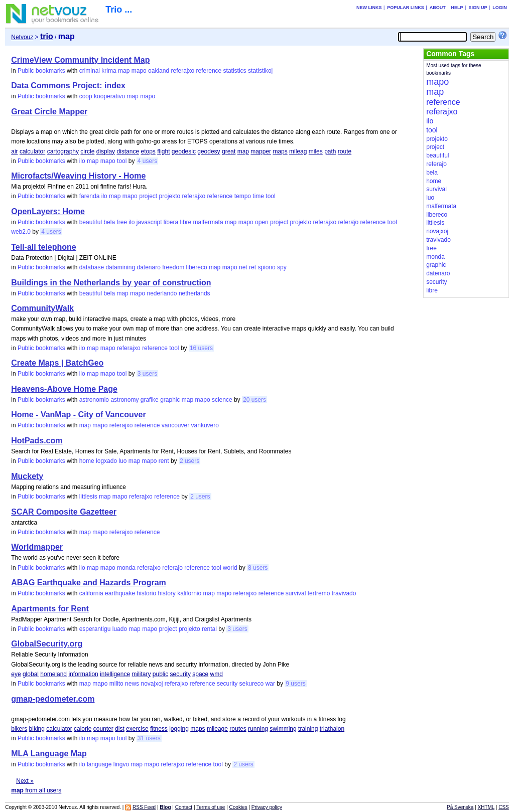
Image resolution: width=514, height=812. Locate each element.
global (31, 674)
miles (316, 151)
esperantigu (95, 629)
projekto (170, 196)
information (83, 674)
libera (171, 222)
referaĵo (349, 222)
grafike (150, 400)
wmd (217, 674)
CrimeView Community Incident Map (80, 60)
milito (116, 684)
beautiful (91, 222)
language (99, 764)
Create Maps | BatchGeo (57, 363)
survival (296, 593)
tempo (243, 196)
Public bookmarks (41, 71)
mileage (217, 729)
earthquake (120, 593)
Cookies (238, 807)
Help (457, 8)
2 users (189, 461)
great (229, 151)
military (141, 674)
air (14, 151)
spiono (266, 267)
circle (87, 151)
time (258, 196)
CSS (504, 807)
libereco (197, 267)
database (92, 267)
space (200, 674)
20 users (254, 400)
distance (128, 151)
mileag (298, 151)
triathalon (332, 729)
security (180, 674)
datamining (120, 267)
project (148, 196)
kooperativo (109, 96)
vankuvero (205, 425)
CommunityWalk (42, 308)
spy (282, 267)
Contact (184, 807)
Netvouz (22, 37)
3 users (147, 374)
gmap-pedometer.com (53, 699)
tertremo (319, 593)
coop (86, 96)
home (87, 461)
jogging (179, 729)
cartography (63, 151)
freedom (173, 267)
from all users (36, 790)
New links (369, 8)
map (124, 71)
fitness (159, 729)
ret (252, 267)
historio (146, 593)
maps (280, 151)
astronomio (94, 400)
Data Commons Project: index (68, 86)
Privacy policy (267, 807)
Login (500, 8)
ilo (82, 161)
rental (209, 629)
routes (238, 729)
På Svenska (460, 807)
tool (122, 161)
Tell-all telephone (44, 247)
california (91, 593)
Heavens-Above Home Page (64, 389)
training (308, 729)
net (243, 267)
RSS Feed (144, 807)
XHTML (486, 807)
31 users (149, 738)
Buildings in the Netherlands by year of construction (111, 283)
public (160, 674)
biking (37, 729)
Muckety (27, 476)
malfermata (208, 222)
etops (148, 151)
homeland (53, 674)
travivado (344, 593)
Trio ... (119, 10)
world (230, 568)
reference (209, 71)
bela (109, 222)
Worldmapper (37, 547)
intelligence (115, 674)
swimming (283, 729)
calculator (32, 151)
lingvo (121, 764)
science (222, 400)
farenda (90, 196)
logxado (106, 461)
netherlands (195, 293)
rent (164, 461)
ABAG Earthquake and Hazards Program (89, 583)
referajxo (183, 71)
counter (103, 729)
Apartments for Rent (50, 609)
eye (16, 674)
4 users (147, 161)
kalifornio (189, 593)
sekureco (252, 684)
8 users (258, 568)
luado (120, 629)
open (262, 222)
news (132, 684)
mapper (261, 151)
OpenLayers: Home (48, 211)
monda (126, 568)
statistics (235, 71)
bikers (19, 729)
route (345, 151)
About (438, 8)
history (166, 593)
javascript (149, 222)
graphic (170, 400)
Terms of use (211, 807)
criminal (90, 71)
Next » (25, 781)
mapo (139, 71)
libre (186, 222)
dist (120, 729)
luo (122, 461)
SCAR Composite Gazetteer (64, 512)
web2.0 (21, 232)
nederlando (162, 293)
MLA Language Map (49, 754)
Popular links (406, 8)
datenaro (148, 267)
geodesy (209, 151)
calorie (83, 729)
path (330, 151)
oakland (159, 71)
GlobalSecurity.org (47, 644)
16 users (201, 348)
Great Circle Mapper (49, 112)
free (122, 222)
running (258, 729)
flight (163, 151)
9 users (295, 684)
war (270, 684)
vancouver (175, 425)
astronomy (124, 400)
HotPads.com (37, 441)
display (106, 151)
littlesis (88, 497)
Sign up (478, 8)
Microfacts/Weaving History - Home (78, 176)
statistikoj (260, 71)
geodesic (184, 151)
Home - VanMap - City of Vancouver (79, 415)
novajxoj (152, 684)
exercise (137, 729)
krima (109, 71)
